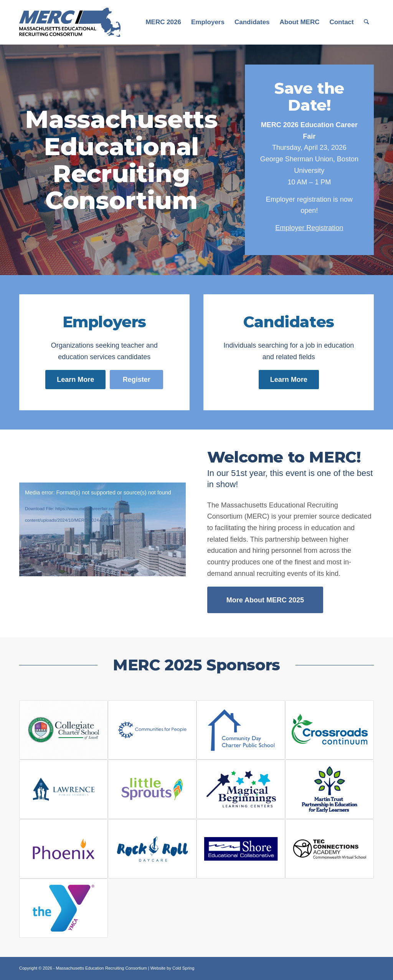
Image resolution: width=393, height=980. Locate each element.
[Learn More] (75, 380)
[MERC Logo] (70, 22)
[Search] (366, 22)
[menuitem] (163, 22)
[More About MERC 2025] (265, 600)
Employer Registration (309, 228)
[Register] (136, 380)
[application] (102, 529)
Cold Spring (183, 968)
